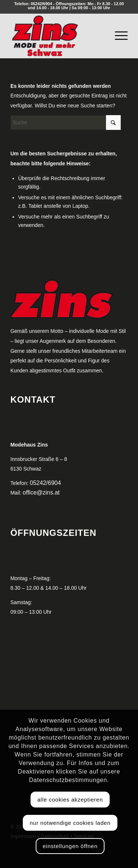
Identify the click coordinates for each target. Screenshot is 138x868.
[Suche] (66, 123)
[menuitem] (118, 34)
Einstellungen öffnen (70, 846)
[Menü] (118, 34)
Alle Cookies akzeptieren (70, 800)
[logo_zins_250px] (57, 36)
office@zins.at (41, 492)
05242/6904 (41, 4)
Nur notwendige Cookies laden (70, 823)
